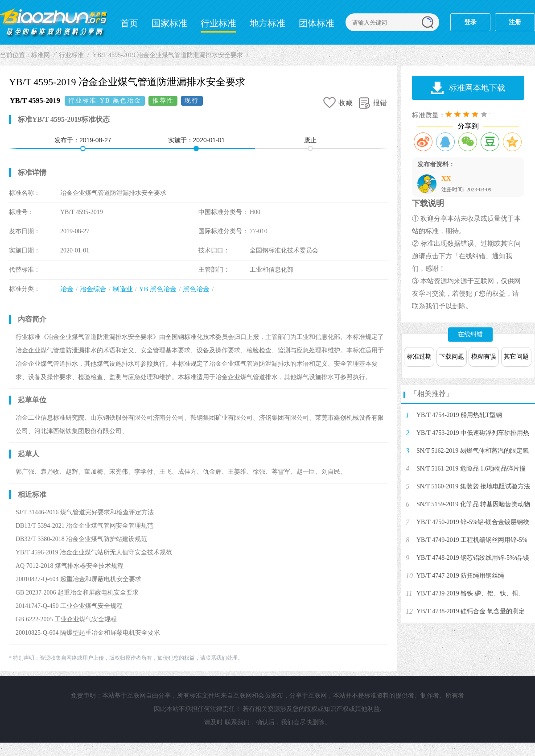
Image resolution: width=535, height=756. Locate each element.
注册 (515, 22)
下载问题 (452, 357)
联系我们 (237, 722)
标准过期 (419, 357)
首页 (129, 23)
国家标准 (169, 23)
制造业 (123, 289)
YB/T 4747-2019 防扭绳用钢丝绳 (460, 576)
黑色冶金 (196, 289)
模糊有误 (484, 357)
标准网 (53, 22)
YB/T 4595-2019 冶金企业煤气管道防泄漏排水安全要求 (168, 55)
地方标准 (267, 23)
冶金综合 (93, 289)
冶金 (67, 289)
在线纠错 (470, 334)
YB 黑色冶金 (158, 289)
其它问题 (516, 357)
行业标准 (218, 23)
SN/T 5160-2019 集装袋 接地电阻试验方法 (473, 486)
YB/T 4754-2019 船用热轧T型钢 (459, 415)
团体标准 (317, 23)
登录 (470, 22)
